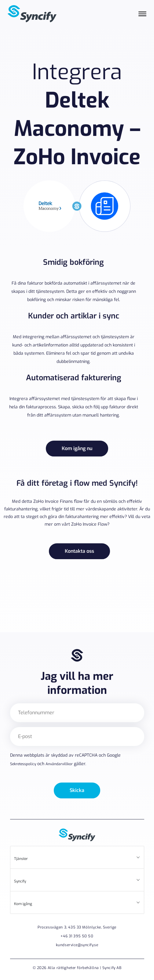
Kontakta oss (79, 551)
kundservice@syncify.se (77, 945)
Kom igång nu (77, 448)
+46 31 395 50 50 (77, 936)
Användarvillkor (59, 764)
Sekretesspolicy (23, 764)
